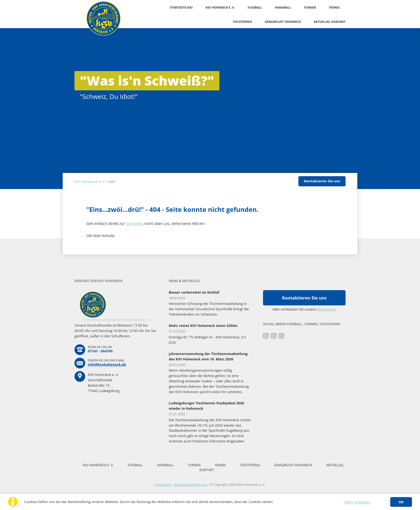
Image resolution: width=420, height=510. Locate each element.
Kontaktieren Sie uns (322, 181)
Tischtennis (242, 22)
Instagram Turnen (266, 336)
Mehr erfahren (357, 502)
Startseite (134, 223)
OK (401, 502)
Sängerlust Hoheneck (283, 22)
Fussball (255, 7)
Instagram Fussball (274, 336)
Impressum (163, 485)
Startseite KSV (181, 7)
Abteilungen (326, 309)
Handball (283, 7)
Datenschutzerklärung (191, 485)
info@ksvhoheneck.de (107, 364)
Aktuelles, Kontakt (330, 22)
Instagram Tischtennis (282, 336)
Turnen (310, 7)
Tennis (334, 7)
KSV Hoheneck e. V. (220, 7)
